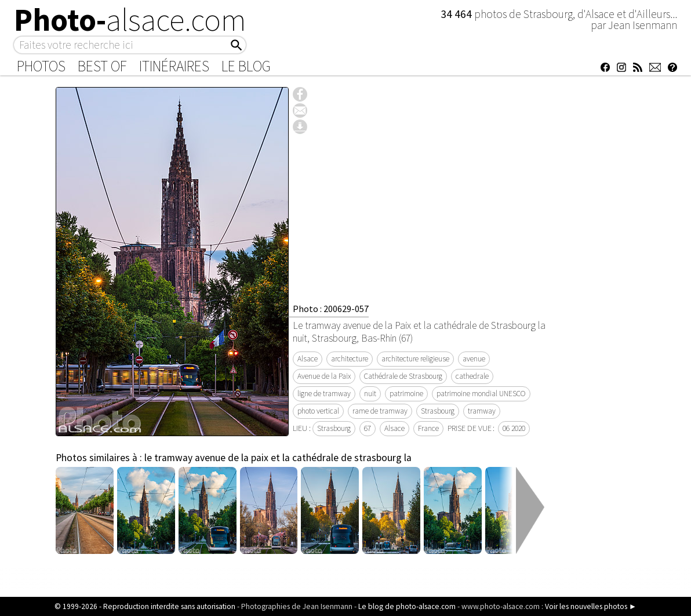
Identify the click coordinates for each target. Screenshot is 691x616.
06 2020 (514, 428)
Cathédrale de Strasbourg (403, 376)
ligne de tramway (324, 394)
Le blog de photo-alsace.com (407, 606)
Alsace (308, 359)
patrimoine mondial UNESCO (481, 394)
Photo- (130, 20)
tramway (482, 411)
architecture (350, 359)
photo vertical (318, 411)
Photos (41, 66)
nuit (370, 394)
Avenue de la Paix (324, 376)
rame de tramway (380, 411)
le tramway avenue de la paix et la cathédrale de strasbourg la (278, 458)
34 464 (457, 14)
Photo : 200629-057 (331, 309)
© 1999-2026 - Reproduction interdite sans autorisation (145, 606)
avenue (474, 359)
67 (368, 428)
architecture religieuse (415, 359)
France (428, 428)
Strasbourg (438, 411)
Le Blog (246, 66)
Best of (102, 66)
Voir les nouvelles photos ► (591, 606)
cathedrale (472, 376)
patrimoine (406, 394)
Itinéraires (174, 66)
